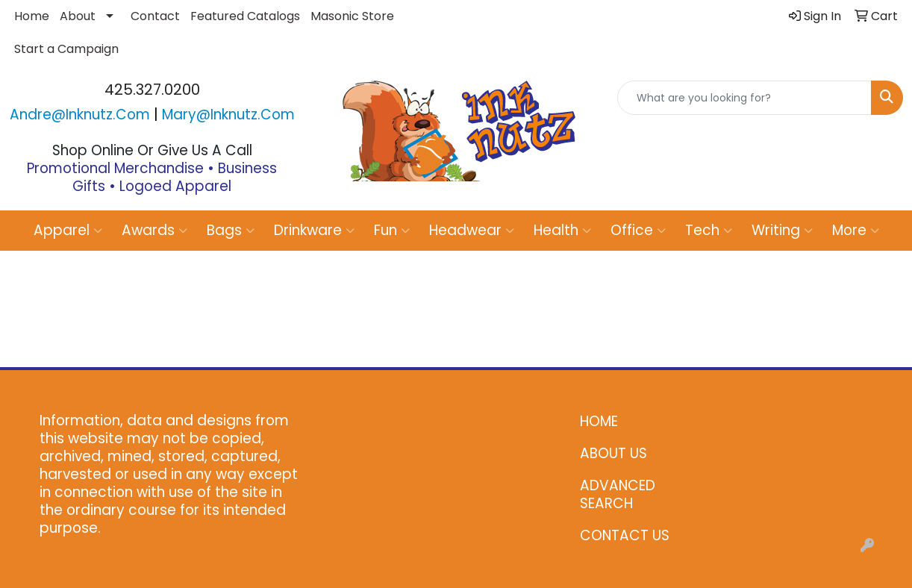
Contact (155, 16)
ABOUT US (613, 453)
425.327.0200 (152, 90)
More (856, 230)
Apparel (68, 230)
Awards (154, 230)
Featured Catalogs (245, 16)
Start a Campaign (66, 49)
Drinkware (314, 230)
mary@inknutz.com (228, 115)
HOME (599, 421)
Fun (392, 230)
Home (32, 16)
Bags (231, 230)
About (78, 16)
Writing (782, 230)
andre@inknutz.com (80, 115)
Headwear (472, 230)
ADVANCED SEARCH (618, 494)
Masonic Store (352, 16)
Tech (709, 230)
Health (562, 230)
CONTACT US (625, 535)
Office (638, 230)
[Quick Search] (744, 98)
